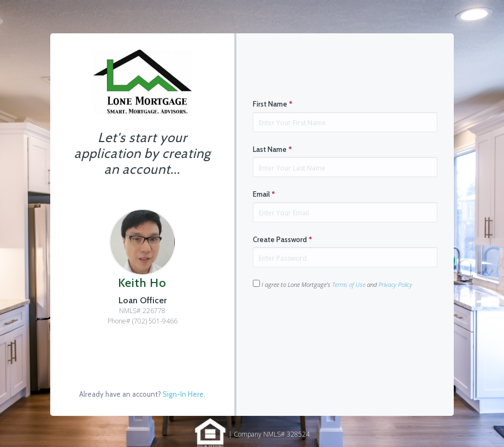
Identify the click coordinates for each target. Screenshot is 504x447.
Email (264, 194)
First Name (273, 104)
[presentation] (336, 324)
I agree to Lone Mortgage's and (333, 284)
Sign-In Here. (184, 394)
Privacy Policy (395, 284)
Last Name (272, 149)
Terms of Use (349, 284)
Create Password (283, 239)
